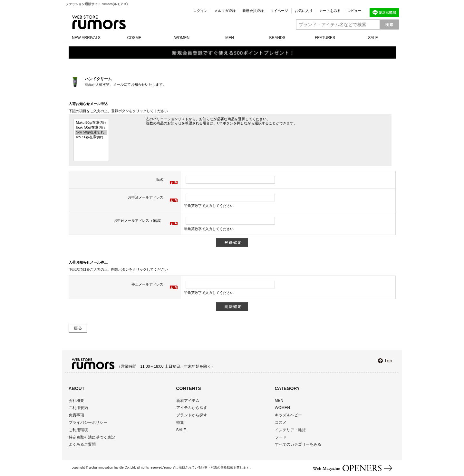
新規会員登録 (253, 11)
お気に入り (304, 11)
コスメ (281, 423)
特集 (180, 423)
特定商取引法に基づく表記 (92, 437)
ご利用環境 (78, 430)
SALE (373, 38)
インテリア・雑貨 (290, 430)
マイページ (279, 11)
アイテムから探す (192, 408)
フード (281, 437)
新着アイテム (188, 401)
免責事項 (76, 415)
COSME (134, 38)
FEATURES (325, 38)
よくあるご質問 (82, 444)
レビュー (354, 11)
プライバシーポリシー (88, 423)
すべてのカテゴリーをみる (298, 444)
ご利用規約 (78, 408)
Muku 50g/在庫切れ (91, 123)
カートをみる (330, 11)
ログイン (200, 11)
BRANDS (277, 38)
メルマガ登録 (225, 11)
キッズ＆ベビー (288, 415)
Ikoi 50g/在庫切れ (91, 137)
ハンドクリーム (98, 79)
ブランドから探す (192, 415)
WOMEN (182, 38)
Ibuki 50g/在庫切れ (91, 128)
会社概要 (76, 401)
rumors (99, 22)
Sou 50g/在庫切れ (91, 133)
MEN (230, 38)
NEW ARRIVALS (86, 38)
